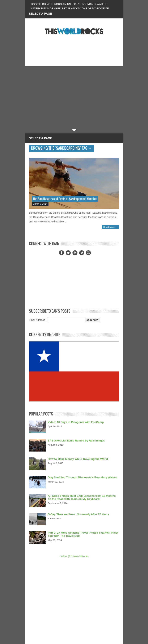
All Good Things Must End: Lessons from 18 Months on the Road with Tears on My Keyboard (82, 497)
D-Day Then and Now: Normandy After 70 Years (79, 514)
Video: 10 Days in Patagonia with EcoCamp (76, 422)
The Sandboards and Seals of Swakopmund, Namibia (65, 199)
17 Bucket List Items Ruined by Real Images (76, 441)
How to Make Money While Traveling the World (78, 459)
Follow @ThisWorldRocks (74, 556)
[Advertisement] (74, 98)
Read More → (110, 227)
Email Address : (38, 320)
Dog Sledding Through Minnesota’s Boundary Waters (69, 4)
